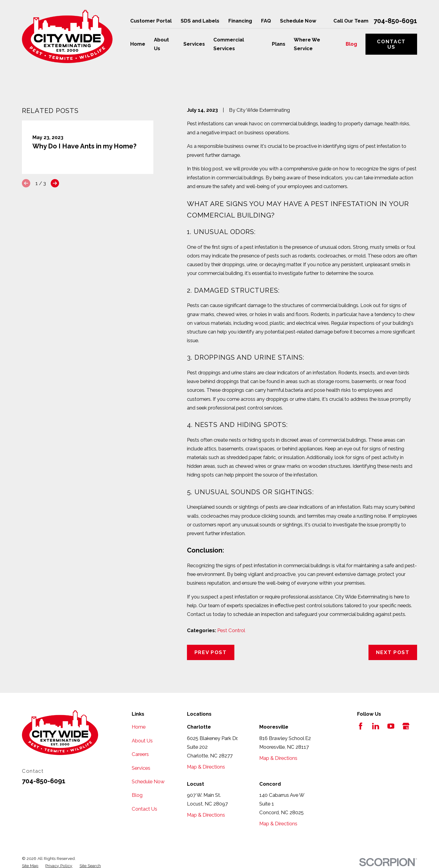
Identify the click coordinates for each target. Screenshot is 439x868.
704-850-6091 (395, 21)
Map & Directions (206, 767)
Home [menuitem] (138, 44)
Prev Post (211, 652)
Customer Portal (151, 21)
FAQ (266, 21)
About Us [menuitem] (161, 44)
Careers (140, 754)
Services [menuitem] (194, 44)
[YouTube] (391, 726)
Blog (137, 795)
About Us (142, 741)
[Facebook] (361, 726)
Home (139, 727)
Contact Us (391, 44)
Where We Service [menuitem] (307, 44)
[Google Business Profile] (406, 726)
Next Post (393, 652)
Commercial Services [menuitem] (229, 44)
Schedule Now (298, 21)
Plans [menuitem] (279, 44)
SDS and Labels (200, 21)
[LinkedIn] (376, 726)
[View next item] (55, 183)
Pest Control (231, 630)
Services (141, 768)
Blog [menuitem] (351, 44)
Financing (240, 21)
